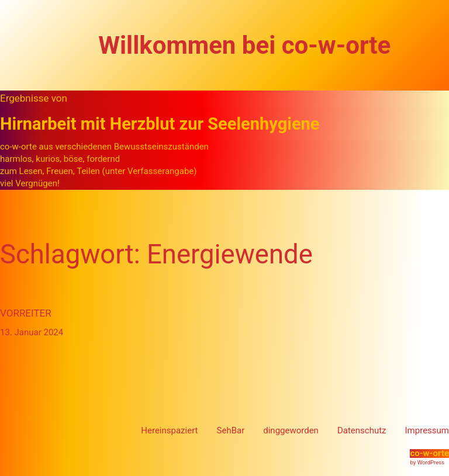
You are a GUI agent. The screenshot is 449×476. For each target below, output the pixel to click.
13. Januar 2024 (32, 332)
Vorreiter (26, 313)
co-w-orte (429, 453)
